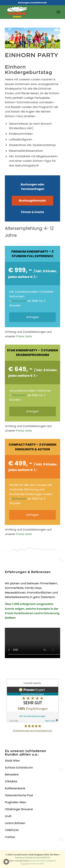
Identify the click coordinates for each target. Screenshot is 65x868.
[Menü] (58, 12)
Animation (39, 864)
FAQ (48, 858)
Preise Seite (24, 336)
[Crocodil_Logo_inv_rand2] (27, 12)
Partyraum (19, 301)
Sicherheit (34, 861)
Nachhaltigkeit (48, 861)
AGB (43, 858)
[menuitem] (58, 12)
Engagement (27, 864)
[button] (6, 862)
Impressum (20, 858)
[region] (32, 38)
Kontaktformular (39, 3)
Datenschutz (33, 858)
